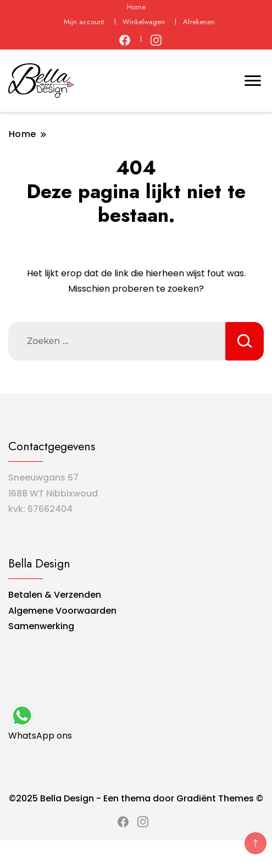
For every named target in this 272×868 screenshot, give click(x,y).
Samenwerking (41, 626)
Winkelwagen (144, 22)
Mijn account (84, 22)
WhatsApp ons (40, 722)
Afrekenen (199, 22)
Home (136, 7)
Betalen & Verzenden (55, 595)
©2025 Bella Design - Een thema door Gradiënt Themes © (136, 798)
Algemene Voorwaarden (62, 611)
